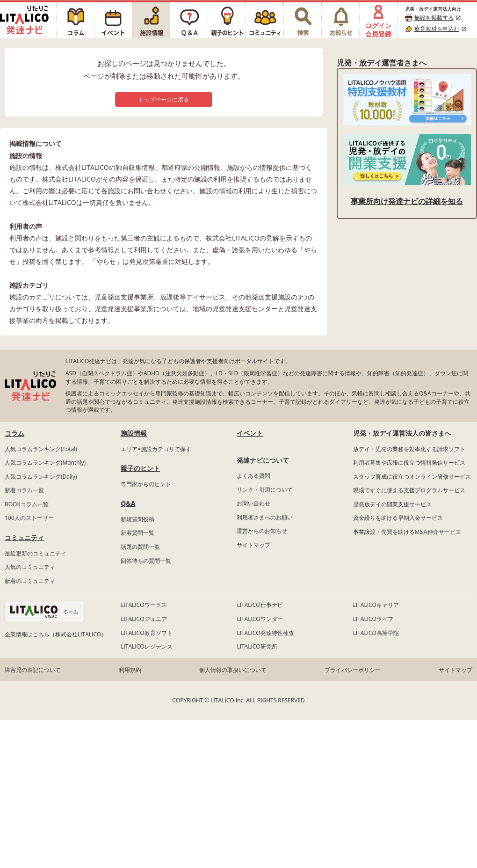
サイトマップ (253, 545)
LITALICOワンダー (260, 619)
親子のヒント (140, 468)
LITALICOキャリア (376, 605)
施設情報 (134, 433)
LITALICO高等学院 (376, 633)
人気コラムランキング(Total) (41, 449)
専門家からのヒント (146, 484)
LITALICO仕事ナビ (260, 605)
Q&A (128, 503)
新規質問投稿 (137, 519)
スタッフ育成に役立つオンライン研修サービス (412, 477)
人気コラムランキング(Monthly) (45, 463)
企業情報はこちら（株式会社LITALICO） (56, 634)
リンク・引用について (265, 490)
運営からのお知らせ (262, 531)
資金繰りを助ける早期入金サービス (398, 518)
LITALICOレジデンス (146, 646)
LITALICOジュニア (144, 619)
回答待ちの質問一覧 (146, 561)
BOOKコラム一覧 (27, 504)
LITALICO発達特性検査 (265, 633)
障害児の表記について (33, 670)
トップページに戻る (164, 99)
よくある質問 (253, 476)
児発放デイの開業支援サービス (392, 504)
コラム (14, 433)
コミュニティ (24, 537)
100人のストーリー (29, 518)
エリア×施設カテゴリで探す (156, 449)
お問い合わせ (253, 503)
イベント (250, 433)
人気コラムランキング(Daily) (41, 477)
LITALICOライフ (373, 619)
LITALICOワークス (144, 605)
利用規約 (130, 670)
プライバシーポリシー (353, 670)
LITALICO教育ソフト (146, 633)
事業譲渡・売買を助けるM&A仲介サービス (407, 532)
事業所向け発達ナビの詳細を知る (407, 201)
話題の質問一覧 (140, 547)
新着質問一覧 (137, 533)
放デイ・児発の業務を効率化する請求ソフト (409, 449)
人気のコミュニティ (30, 567)
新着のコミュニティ (30, 581)
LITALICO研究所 (257, 646)
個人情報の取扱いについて (233, 670)
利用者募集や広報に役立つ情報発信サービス (409, 463)
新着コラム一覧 (24, 490)
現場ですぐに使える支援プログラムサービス (409, 490)
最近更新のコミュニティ (36, 553)
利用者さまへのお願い (265, 517)
